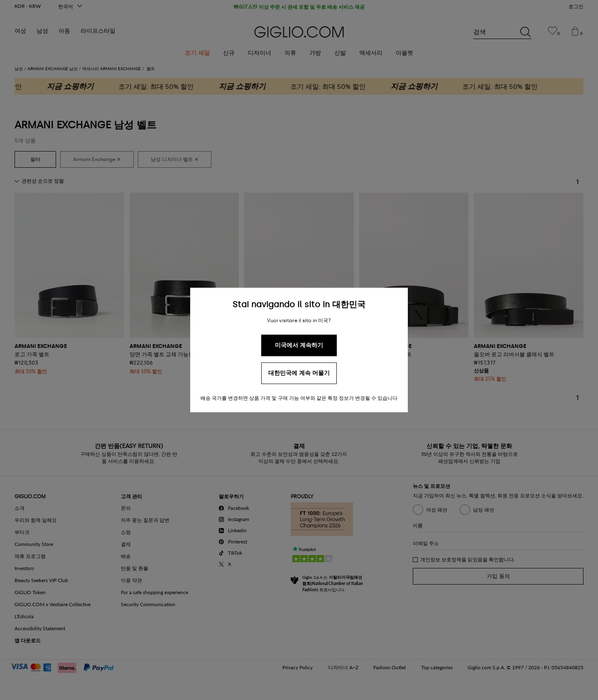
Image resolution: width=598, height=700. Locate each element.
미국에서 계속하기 (299, 345)
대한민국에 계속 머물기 (299, 373)
